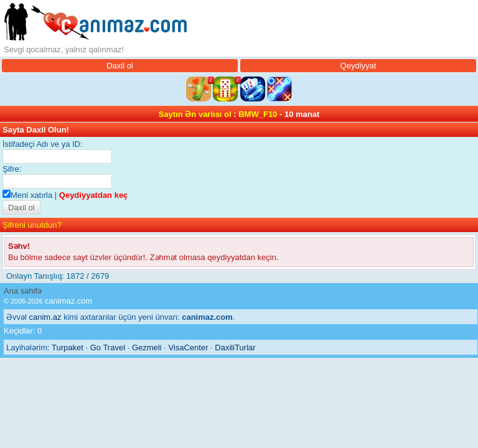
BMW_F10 (258, 114)
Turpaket (68, 348)
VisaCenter (188, 348)
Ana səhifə (23, 291)
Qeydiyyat (358, 66)
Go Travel (108, 348)
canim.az (45, 317)
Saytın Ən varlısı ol (195, 114)
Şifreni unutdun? (32, 225)
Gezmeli (147, 348)
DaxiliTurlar (235, 348)
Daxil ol (120, 66)
